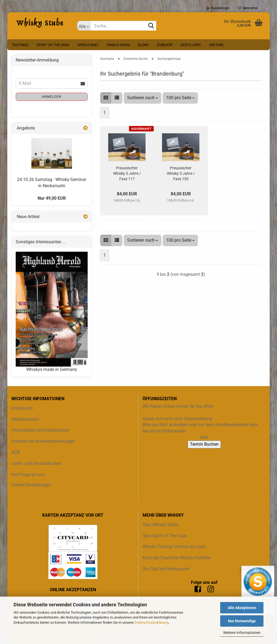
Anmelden (52, 97)
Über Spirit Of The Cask (165, 536)
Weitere (216, 45)
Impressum (22, 408)
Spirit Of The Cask (53, 45)
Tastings (20, 45)
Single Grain (118, 45)
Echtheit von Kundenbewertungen (43, 441)
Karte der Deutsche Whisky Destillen (177, 558)
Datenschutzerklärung (152, 622)
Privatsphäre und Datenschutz (40, 430)
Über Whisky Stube (160, 525)
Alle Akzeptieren (242, 608)
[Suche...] (84, 26)
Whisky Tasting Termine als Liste (174, 547)
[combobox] (143, 98)
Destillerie (191, 45)
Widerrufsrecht (25, 419)
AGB (16, 452)
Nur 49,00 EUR (52, 198)
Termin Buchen (204, 444)
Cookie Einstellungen (31, 485)
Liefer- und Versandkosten (36, 463)
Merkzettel (248, 8)
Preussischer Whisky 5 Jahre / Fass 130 (181, 173)
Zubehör (165, 45)
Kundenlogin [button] (218, 8)
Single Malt (88, 45)
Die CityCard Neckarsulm (166, 569)
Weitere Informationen (242, 633)
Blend (143, 45)
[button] (106, 98)
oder (204, 437)
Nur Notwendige (242, 621)
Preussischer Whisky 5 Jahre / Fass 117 (127, 173)
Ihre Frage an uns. (28, 475)
